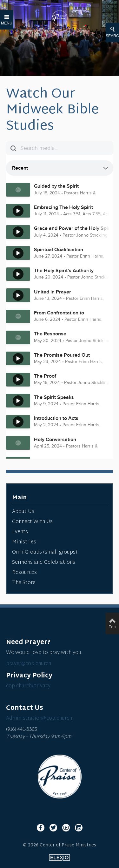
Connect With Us (32, 522)
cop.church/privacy (28, 686)
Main (19, 498)
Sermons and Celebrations (44, 563)
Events (20, 532)
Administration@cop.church (39, 719)
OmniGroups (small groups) (45, 552)
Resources (24, 573)
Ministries (24, 542)
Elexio (60, 858)
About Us (23, 512)
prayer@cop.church (29, 664)
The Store (24, 583)
